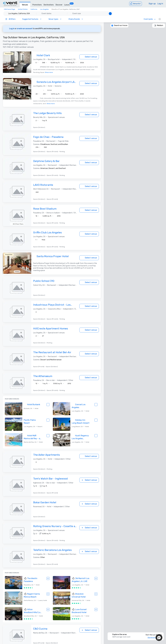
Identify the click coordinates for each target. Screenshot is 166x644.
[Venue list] (136, 4)
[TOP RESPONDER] (35, 55)
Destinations (49, 5)
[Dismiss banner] (97, 29)
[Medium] (159, 25)
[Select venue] (89, 57)
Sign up (152, 4)
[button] (58, 14)
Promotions (37, 5)
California (34, 9)
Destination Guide (155, 638)
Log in (160, 4)
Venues (25, 5)
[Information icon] (160, 19)
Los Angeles (44, 9)
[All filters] (10, 19)
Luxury (67, 5)
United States (23, 9)
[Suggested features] (32, 19)
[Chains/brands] (76, 19)
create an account (25, 29)
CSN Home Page (9, 9)
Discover (59, 5)
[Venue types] (55, 19)
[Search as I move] (112, 26)
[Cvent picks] (150, 19)
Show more (49, 72)
